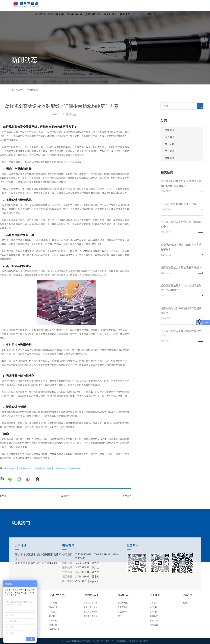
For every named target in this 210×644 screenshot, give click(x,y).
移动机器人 (110, 16)
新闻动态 (35, 90)
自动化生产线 (74, 16)
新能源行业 (54, 630)
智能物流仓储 (56, 16)
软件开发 (125, 16)
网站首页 (40, 16)
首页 (13, 90)
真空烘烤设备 (93, 16)
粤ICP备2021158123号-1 (121, 641)
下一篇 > (36, 496)
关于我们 (138, 16)
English (152, 16)
